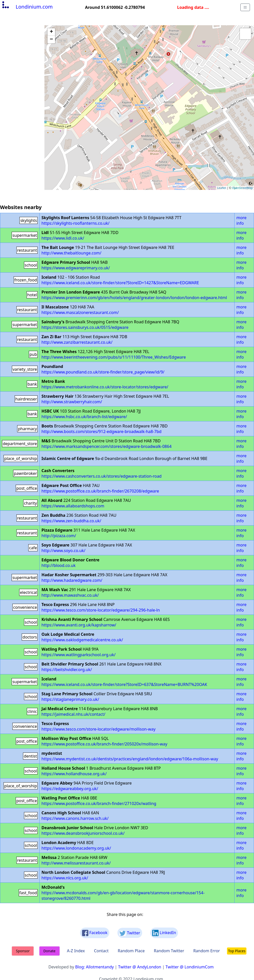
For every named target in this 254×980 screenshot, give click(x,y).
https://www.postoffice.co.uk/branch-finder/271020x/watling (99, 803)
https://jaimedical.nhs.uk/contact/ (73, 714)
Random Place (131, 951)
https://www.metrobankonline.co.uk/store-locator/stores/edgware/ (105, 387)
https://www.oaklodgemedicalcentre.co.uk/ (82, 640)
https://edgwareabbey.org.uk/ (70, 789)
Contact (101, 951)
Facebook (95, 933)
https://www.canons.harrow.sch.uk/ (75, 818)
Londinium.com (27, 7)
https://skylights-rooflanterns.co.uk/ (75, 223)
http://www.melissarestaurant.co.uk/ (76, 863)
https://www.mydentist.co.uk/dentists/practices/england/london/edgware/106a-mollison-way (130, 759)
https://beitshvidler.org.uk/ (67, 670)
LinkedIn (164, 933)
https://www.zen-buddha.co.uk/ (71, 521)
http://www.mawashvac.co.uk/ (70, 595)
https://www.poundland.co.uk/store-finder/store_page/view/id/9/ (103, 372)
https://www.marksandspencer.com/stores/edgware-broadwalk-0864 (106, 446)
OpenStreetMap (242, 188)
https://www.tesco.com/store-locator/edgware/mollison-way (98, 729)
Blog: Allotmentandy (95, 967)
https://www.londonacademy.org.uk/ (76, 848)
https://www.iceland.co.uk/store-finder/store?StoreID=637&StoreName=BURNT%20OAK (124, 684)
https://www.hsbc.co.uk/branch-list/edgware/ (84, 417)
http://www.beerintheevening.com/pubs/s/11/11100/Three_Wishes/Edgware (114, 357)
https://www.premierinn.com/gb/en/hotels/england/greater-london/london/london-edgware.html (134, 298)
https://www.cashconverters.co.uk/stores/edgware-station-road (101, 476)
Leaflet (222, 188)
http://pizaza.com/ (59, 536)
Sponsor (23, 951)
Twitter (130, 933)
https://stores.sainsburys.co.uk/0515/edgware (85, 327)
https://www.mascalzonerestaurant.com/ (80, 312)
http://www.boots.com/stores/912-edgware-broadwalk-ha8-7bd (101, 431)
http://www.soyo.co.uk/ (63, 551)
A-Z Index (76, 951)
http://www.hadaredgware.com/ (72, 580)
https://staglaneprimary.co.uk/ (70, 699)
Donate (49, 951)
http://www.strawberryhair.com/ (72, 402)
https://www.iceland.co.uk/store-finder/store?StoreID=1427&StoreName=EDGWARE (120, 283)
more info (241, 220)
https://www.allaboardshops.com (73, 506)
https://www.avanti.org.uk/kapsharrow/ (79, 625)
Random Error (207, 951)
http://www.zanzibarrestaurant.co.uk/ (77, 342)
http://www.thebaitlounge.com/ (71, 253)
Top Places (237, 951)
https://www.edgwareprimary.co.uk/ (76, 268)
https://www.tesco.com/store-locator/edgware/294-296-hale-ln (101, 610)
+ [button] (51, 32)
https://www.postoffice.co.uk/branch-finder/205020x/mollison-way (104, 744)
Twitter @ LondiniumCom (190, 967)
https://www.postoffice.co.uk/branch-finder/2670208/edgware (100, 491)
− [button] (51, 40)
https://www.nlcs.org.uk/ (65, 878)
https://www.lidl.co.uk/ (63, 238)
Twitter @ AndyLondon (140, 967)
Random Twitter (169, 951)
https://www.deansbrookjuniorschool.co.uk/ (83, 833)
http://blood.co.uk (58, 565)
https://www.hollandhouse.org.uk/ (74, 774)
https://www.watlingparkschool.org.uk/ (78, 655)
